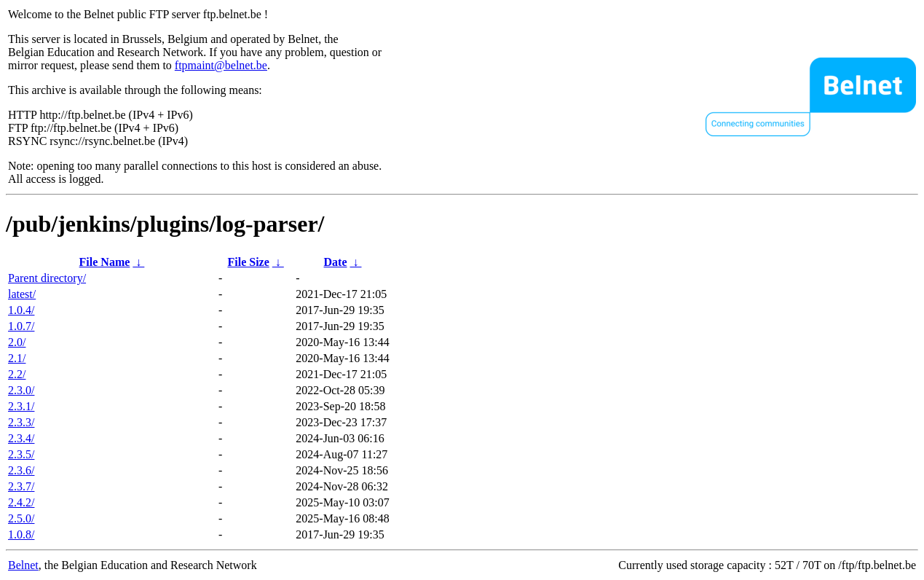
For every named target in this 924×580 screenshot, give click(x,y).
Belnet (23, 565)
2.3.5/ (21, 454)
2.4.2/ (21, 502)
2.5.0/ (21, 518)
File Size (248, 262)
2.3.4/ (21, 438)
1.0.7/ (21, 326)
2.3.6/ (21, 470)
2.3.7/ (21, 486)
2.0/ (17, 342)
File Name (105, 262)
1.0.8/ (21, 534)
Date (336, 262)
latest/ (22, 294)
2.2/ (17, 374)
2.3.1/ (21, 406)
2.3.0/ (21, 390)
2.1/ (17, 358)
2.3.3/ (21, 422)
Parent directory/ (47, 278)
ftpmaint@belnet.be (221, 65)
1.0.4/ (21, 310)
